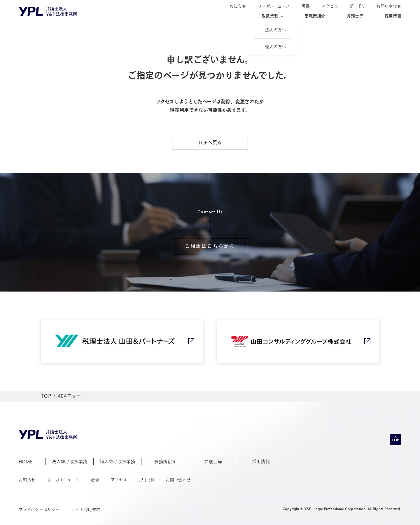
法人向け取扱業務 (70, 462)
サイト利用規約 (86, 510)
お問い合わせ (389, 6)
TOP (46, 396)
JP (352, 6)
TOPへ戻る (210, 143)
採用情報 (393, 16)
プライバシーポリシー (39, 510)
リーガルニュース (274, 6)
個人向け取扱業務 (117, 462)
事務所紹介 (315, 16)
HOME (26, 462)
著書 (306, 6)
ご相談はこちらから (210, 246)
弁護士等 (355, 16)
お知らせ (238, 6)
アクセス (330, 6)
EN (362, 6)
